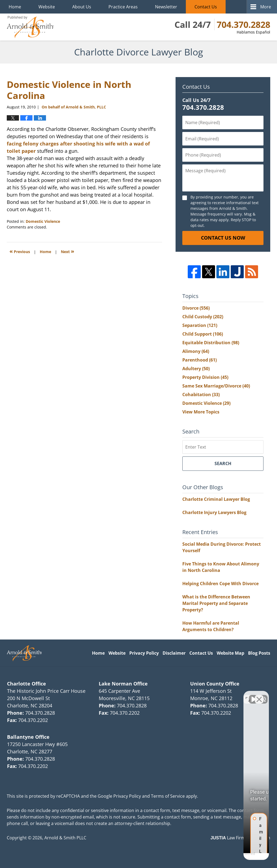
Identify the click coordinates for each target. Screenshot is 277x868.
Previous (20, 251)
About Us (82, 7)
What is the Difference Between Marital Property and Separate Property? (216, 603)
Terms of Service (168, 796)
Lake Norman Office (123, 684)
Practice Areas (123, 7)
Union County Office (215, 684)
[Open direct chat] (248, 695)
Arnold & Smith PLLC (65, 838)
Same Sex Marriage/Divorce (216, 386)
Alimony (196, 351)
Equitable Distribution (211, 343)
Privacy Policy (144, 653)
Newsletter (166, 7)
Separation (200, 325)
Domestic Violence (43, 221)
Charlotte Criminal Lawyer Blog (216, 499)
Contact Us (206, 7)
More (266, 7)
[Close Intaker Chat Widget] (259, 695)
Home (15, 7)
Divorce (196, 308)
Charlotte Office (27, 684)
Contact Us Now (223, 238)
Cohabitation (201, 395)
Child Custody (203, 317)
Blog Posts (259, 653)
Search (223, 463)
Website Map (230, 653)
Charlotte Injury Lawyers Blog (214, 512)
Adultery (196, 369)
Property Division (205, 377)
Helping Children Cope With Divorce (220, 584)
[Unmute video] (181, 695)
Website (47, 7)
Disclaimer (174, 653)
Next (67, 251)
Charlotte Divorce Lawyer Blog (30, 27)
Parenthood (199, 360)
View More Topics (201, 412)
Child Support (203, 334)
